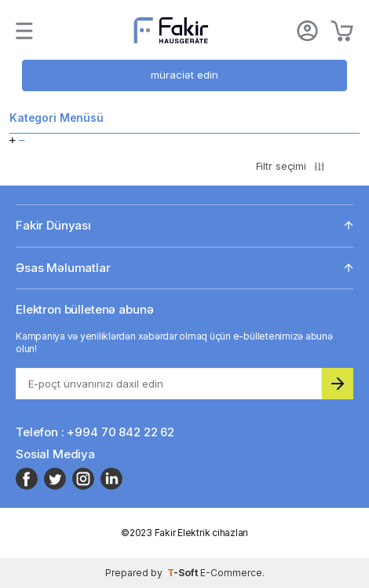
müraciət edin (184, 75)
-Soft (184, 573)
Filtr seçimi (290, 166)
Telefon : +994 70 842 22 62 (95, 432)
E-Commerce (231, 573)
